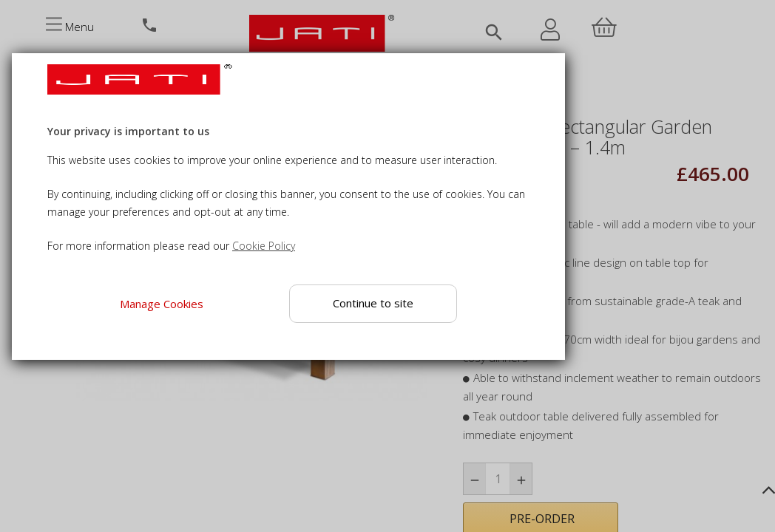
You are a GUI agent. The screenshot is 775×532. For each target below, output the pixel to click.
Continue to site (373, 303)
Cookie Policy (264, 246)
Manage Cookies (162, 304)
